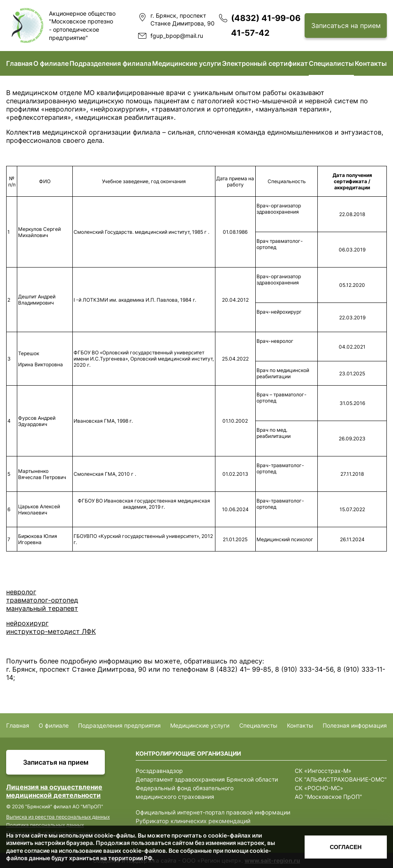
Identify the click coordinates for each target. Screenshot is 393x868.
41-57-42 (250, 33)
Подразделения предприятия (119, 725)
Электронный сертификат (265, 63)
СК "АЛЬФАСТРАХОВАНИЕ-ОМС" (341, 779)
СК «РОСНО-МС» (319, 788)
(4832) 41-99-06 (266, 18)
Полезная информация (355, 725)
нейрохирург (27, 623)
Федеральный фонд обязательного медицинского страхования (185, 792)
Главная (19, 63)
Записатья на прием (56, 762)
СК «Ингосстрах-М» (323, 771)
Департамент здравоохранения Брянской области (207, 779)
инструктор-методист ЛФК (51, 631)
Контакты (371, 63)
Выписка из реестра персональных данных (58, 817)
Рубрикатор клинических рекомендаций (193, 821)
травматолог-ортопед (42, 600)
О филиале (51, 63)
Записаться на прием (346, 26)
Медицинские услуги (187, 63)
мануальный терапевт (42, 608)
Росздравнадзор (159, 771)
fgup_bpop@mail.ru (177, 36)
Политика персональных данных (45, 825)
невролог (21, 592)
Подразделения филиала (110, 63)
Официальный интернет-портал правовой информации (213, 812)
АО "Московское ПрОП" (328, 797)
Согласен (346, 847)
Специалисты (331, 63)
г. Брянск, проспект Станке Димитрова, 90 (183, 20)
